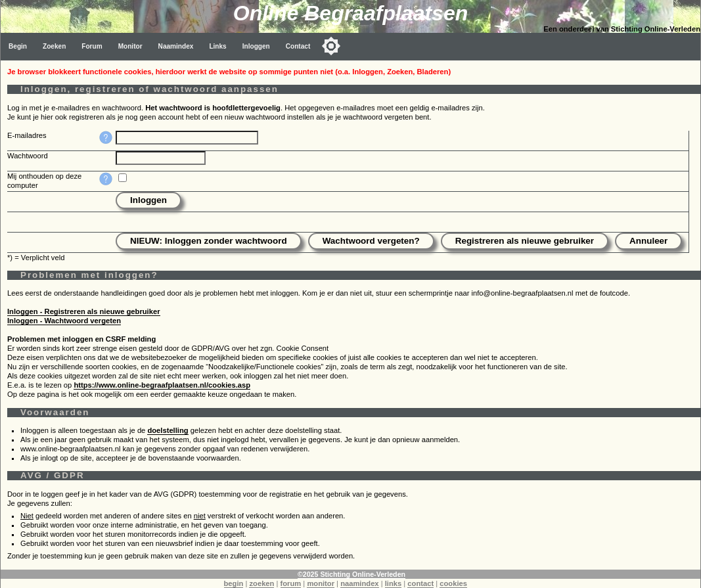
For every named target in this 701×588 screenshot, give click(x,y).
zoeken (261, 583)
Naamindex (176, 46)
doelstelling (168, 430)
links (394, 583)
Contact (298, 46)
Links (217, 46)
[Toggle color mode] (331, 46)
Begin (18, 46)
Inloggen (256, 46)
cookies (453, 583)
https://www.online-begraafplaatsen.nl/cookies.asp (162, 385)
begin (234, 583)
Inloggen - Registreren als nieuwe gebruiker (84, 311)
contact (420, 583)
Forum (92, 46)
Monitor (130, 46)
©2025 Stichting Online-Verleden (351, 574)
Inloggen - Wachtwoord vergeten (64, 321)
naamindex (359, 583)
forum (291, 583)
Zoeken (54, 46)
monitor (321, 583)
